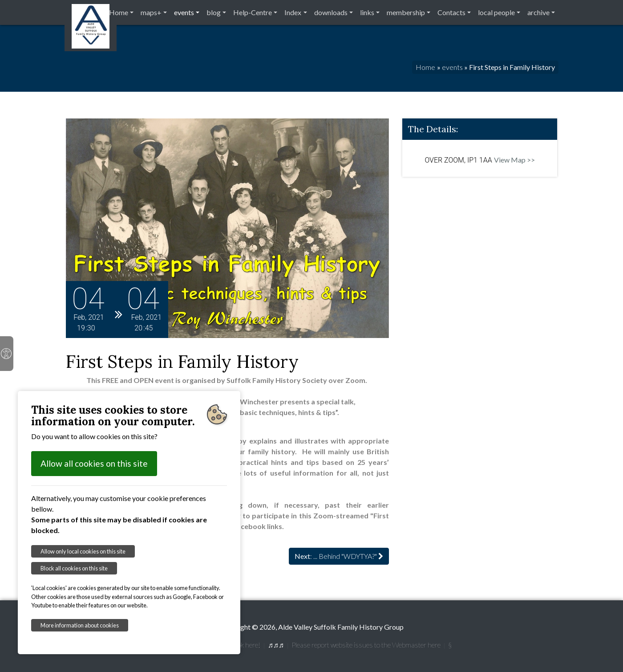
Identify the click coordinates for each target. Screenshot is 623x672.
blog (214, 12)
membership (406, 12)
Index (293, 12)
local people (496, 12)
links (367, 12)
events (184, 12)
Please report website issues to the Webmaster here (366, 645)
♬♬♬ (276, 645)
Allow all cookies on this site (94, 463)
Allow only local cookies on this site (83, 551)
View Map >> (514, 160)
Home (119, 12)
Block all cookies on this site (74, 568)
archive (538, 12)
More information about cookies (80, 625)
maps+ (151, 12)
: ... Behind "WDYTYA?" (339, 556)
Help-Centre (253, 12)
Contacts (451, 12)
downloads (331, 12)
